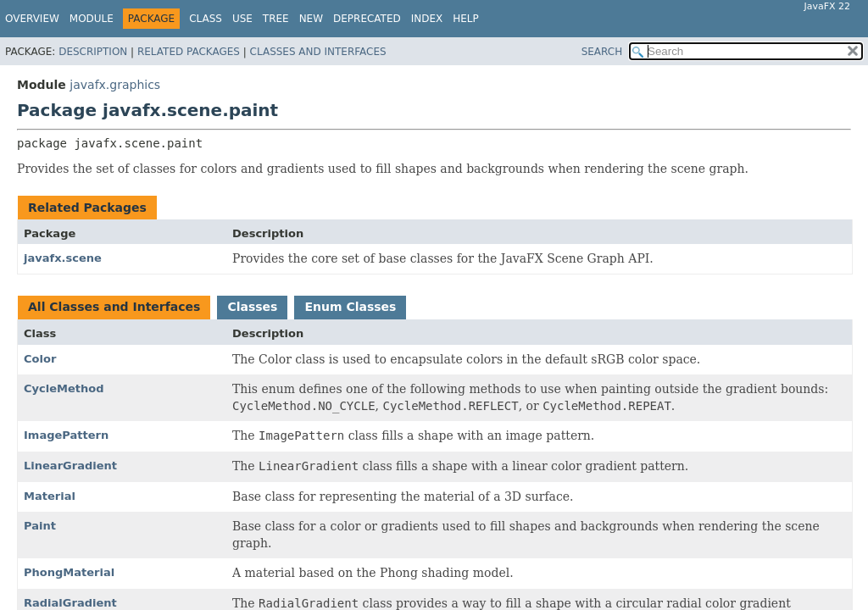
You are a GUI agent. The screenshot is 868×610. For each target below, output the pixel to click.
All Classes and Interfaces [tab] (114, 307)
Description (93, 52)
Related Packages (189, 52)
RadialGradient (70, 603)
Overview (32, 19)
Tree (276, 19)
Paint (40, 526)
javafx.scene (63, 258)
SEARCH (602, 52)
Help (466, 19)
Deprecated (367, 19)
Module (92, 19)
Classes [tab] (252, 307)
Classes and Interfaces (318, 52)
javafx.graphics (115, 85)
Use (242, 19)
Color (40, 359)
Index (427, 19)
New (311, 19)
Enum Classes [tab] (350, 307)
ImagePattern (66, 435)
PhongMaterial (69, 572)
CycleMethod (64, 388)
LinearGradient (70, 466)
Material (50, 496)
